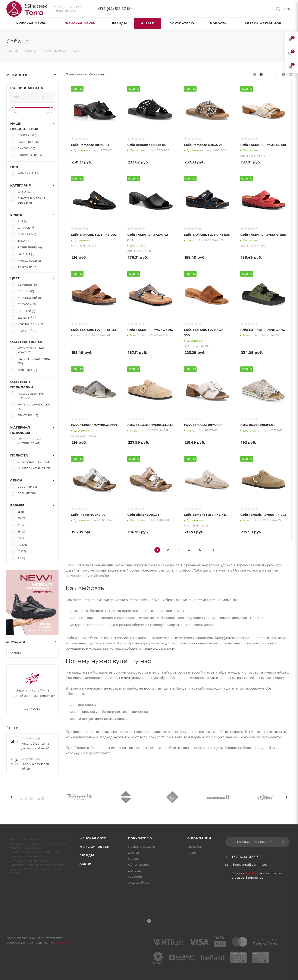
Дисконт (134, 853)
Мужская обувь (94, 847)
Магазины (195, 847)
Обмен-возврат (139, 865)
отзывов (238, 878)
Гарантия (135, 876)
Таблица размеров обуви (35, 766)
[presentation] (12, 797)
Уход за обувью (139, 882)
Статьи (12, 728)
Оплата (134, 859)
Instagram (149, 921)
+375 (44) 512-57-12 (114, 9)
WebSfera (62, 942)
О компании (199, 838)
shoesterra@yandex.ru (249, 865)
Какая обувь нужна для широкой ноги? (35, 746)
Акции (86, 864)
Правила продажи (142, 847)
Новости (193, 853)
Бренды (87, 855)
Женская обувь (94, 838)
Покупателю (140, 838)
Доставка (135, 871)
